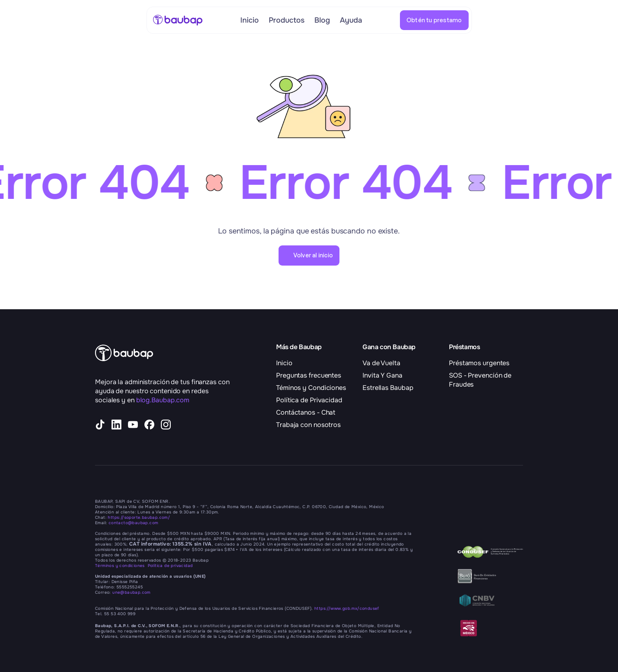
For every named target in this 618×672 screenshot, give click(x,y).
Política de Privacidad (309, 400)
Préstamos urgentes (479, 363)
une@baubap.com (131, 592)
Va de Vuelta (381, 363)
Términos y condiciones (121, 566)
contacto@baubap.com (134, 523)
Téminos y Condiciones (311, 388)
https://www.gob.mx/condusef (347, 608)
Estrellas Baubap (388, 388)
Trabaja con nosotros (308, 425)
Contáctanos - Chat (306, 412)
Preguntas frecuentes (309, 375)
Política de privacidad (170, 566)
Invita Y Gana (382, 375)
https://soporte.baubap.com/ (139, 517)
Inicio (284, 363)
